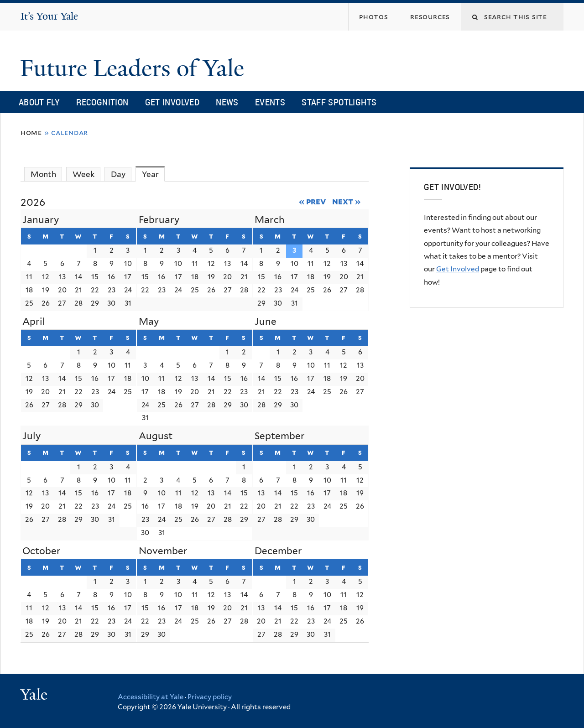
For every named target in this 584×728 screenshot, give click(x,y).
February (159, 220)
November (163, 551)
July (31, 436)
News (227, 102)
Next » (347, 201)
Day (118, 174)
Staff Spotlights (339, 102)
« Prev (313, 201)
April (34, 321)
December (278, 551)
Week (83, 174)
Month (43, 174)
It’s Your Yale (49, 16)
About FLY (39, 102)
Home (31, 133)
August (156, 436)
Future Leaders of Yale (135, 68)
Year (154, 174)
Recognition (102, 102)
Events (270, 102)
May (149, 321)
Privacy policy (210, 697)
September (280, 436)
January (41, 220)
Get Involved (172, 102)
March (270, 220)
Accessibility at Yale (151, 697)
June (266, 321)
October (42, 551)
